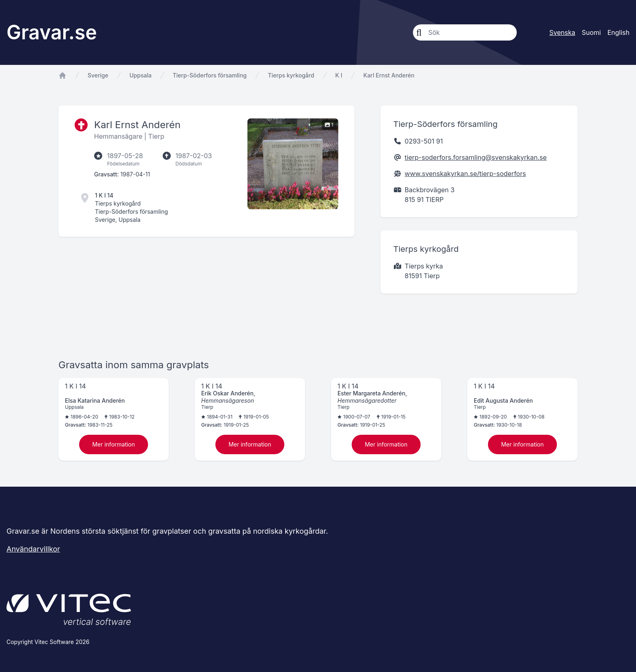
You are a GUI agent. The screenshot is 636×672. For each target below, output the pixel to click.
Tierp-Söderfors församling (210, 75)
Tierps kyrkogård (291, 75)
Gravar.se (52, 32)
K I (339, 75)
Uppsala (141, 75)
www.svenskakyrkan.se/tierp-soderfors (465, 174)
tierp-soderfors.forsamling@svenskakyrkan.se (476, 157)
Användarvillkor (33, 549)
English (618, 32)
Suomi (591, 32)
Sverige (98, 75)
